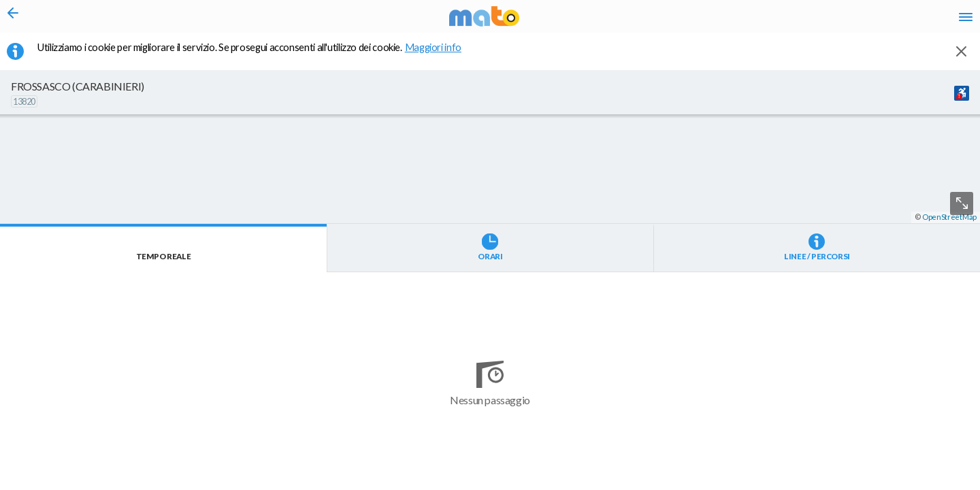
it (770, 20)
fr (822, 20)
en (795, 20)
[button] (364, 450)
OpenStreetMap (949, 484)
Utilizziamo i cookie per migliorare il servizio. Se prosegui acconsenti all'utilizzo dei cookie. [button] (258, 55)
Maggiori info (440, 55)
